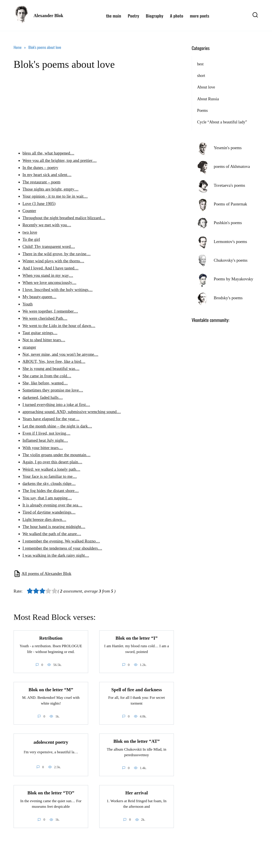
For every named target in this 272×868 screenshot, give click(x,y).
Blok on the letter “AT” (136, 741)
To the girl (31, 239)
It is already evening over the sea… (52, 505)
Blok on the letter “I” (137, 638)
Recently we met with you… (47, 225)
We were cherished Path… (45, 318)
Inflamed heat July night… (45, 440)
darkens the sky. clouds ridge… (49, 483)
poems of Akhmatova (232, 166)
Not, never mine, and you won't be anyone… (60, 354)
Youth (28, 304)
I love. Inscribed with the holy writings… (58, 290)
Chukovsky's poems (231, 260)
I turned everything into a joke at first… (56, 405)
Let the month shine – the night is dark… (57, 426)
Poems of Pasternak (230, 204)
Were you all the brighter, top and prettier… (60, 160)
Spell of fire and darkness (137, 690)
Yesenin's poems (228, 148)
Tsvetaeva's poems (229, 185)
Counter (29, 211)
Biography (154, 16)
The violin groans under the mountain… (57, 455)
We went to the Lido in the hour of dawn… (59, 326)
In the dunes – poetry (40, 168)
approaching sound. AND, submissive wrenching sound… (72, 412)
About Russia (208, 99)
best (200, 64)
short (201, 76)
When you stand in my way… (48, 275)
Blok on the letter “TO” (51, 793)
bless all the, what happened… (48, 153)
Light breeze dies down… (44, 519)
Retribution (51, 638)
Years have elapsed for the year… (51, 419)
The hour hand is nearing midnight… (54, 527)
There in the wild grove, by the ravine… (57, 254)
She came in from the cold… (47, 376)
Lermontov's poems (230, 242)
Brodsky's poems (228, 298)
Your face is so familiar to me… (50, 476)
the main (114, 16)
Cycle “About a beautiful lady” (222, 122)
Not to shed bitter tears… (44, 340)
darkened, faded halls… (43, 397)
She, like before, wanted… (45, 383)
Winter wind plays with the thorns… (53, 261)
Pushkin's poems (228, 223)
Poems (202, 111)
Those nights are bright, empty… (51, 189)
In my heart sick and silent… (47, 175)
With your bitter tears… (43, 448)
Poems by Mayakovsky (233, 279)
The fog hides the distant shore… (51, 491)
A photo (177, 16)
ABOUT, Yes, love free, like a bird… (54, 361)
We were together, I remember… (50, 311)
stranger (29, 347)
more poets (200, 16)
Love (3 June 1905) (39, 204)
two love (30, 232)
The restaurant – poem (41, 182)
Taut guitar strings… (40, 333)
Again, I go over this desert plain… (52, 462)
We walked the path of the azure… (52, 534)
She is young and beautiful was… (51, 369)
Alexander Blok (49, 16)
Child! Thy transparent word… (49, 246)
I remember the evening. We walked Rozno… (61, 541)
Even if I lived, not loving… (46, 433)
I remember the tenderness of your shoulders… (62, 548)
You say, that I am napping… (47, 498)
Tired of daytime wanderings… (49, 512)
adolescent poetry (51, 742)
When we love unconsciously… (49, 282)
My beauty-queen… (39, 297)
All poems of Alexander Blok (47, 574)
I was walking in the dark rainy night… (56, 555)
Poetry (133, 16)
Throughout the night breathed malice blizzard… (64, 218)
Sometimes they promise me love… (53, 390)
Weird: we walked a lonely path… (51, 469)
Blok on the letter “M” (51, 690)
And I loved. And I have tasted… (51, 268)
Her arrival (137, 793)
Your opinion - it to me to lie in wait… (55, 196)
